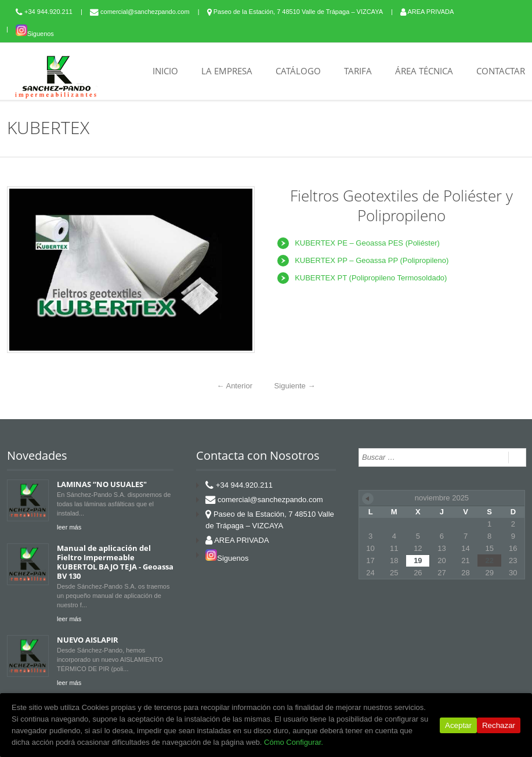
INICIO (165, 71)
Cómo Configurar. (294, 742)
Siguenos (35, 34)
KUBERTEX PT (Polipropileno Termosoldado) (371, 278)
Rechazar (499, 725)
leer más (69, 527)
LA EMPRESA (227, 71)
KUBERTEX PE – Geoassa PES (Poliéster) (367, 243)
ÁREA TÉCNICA (424, 71)
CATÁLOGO (298, 71)
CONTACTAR (501, 71)
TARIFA (358, 71)
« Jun (368, 499)
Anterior (235, 386)
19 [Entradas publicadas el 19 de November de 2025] (418, 560)
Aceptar (458, 725)
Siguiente (295, 386)
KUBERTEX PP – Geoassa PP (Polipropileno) (372, 260)
